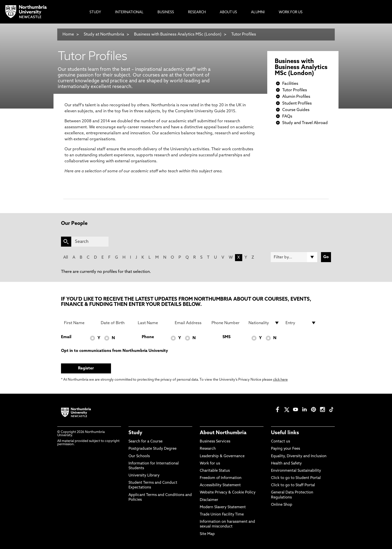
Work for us (210, 464)
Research (208, 449)
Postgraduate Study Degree (152, 449)
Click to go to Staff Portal (293, 485)
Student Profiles (297, 104)
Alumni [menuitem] (258, 12)
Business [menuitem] (166, 12)
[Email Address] (190, 323)
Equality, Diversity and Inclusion (299, 456)
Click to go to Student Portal (296, 478)
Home (68, 35)
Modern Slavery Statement (223, 507)
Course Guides (296, 110)
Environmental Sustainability (296, 471)
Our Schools (139, 456)
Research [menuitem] (197, 12)
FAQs (287, 117)
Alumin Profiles (296, 97)
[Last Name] (153, 323)
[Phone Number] (227, 323)
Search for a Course (145, 442)
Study (135, 433)
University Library (144, 476)
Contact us (280, 442)
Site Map (207, 534)
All (66, 258)
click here (280, 380)
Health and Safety (286, 464)
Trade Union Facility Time (222, 515)
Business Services (215, 442)
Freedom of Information (221, 478)
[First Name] (79, 323)
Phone (148, 337)
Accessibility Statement (220, 485)
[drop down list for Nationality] (264, 323)
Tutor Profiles (244, 35)
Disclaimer (209, 500)
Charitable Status (215, 471)
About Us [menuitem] (228, 12)
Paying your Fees (285, 449)
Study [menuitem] (95, 12)
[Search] (90, 242)
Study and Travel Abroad (305, 123)
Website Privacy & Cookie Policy (228, 493)
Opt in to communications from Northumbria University (114, 351)
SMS (226, 337)
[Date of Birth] (116, 323)
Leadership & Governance (222, 456)
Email (66, 337)
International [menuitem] (129, 12)
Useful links (285, 433)
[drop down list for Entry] (301, 323)
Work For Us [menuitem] (291, 12)
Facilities (290, 84)
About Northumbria (223, 433)
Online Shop (282, 505)
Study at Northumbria (104, 35)
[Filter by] (294, 257)
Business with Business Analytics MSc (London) (178, 35)
